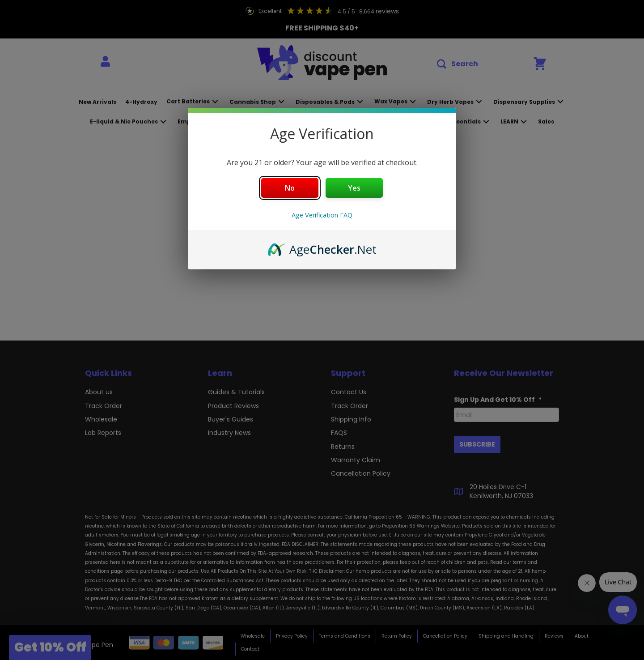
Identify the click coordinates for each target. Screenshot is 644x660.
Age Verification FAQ (322, 215)
